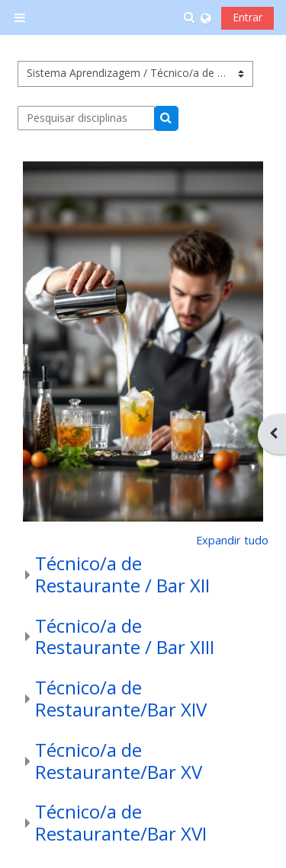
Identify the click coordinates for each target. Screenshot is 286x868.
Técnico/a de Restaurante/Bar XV (119, 761)
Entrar (247, 17)
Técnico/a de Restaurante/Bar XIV (121, 698)
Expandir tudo (232, 540)
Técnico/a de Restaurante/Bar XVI (121, 822)
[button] (190, 18)
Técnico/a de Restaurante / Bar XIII (125, 637)
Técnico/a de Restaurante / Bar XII (122, 574)
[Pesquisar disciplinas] (87, 118)
